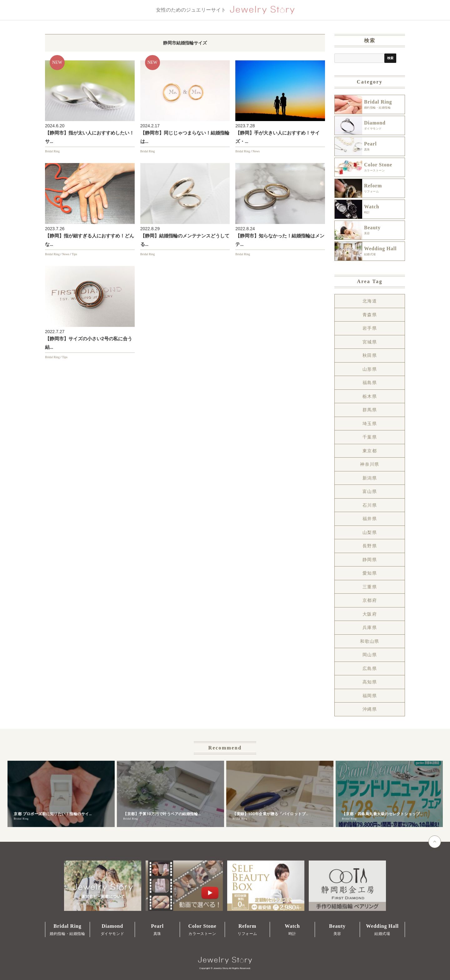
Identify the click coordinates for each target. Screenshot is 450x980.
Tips (74, 254)
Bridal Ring (52, 151)
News (256, 151)
